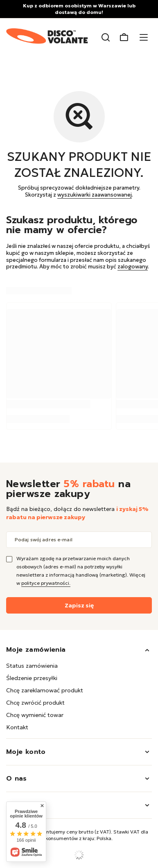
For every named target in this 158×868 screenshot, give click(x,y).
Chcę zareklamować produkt (45, 690)
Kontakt (17, 727)
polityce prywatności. (46, 583)
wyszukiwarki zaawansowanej (95, 195)
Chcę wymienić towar (35, 715)
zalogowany (133, 267)
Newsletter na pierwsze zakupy (68, 489)
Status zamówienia (32, 666)
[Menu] (145, 38)
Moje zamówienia (36, 650)
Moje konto (26, 752)
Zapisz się (79, 605)
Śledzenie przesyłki (32, 678)
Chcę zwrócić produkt (35, 703)
